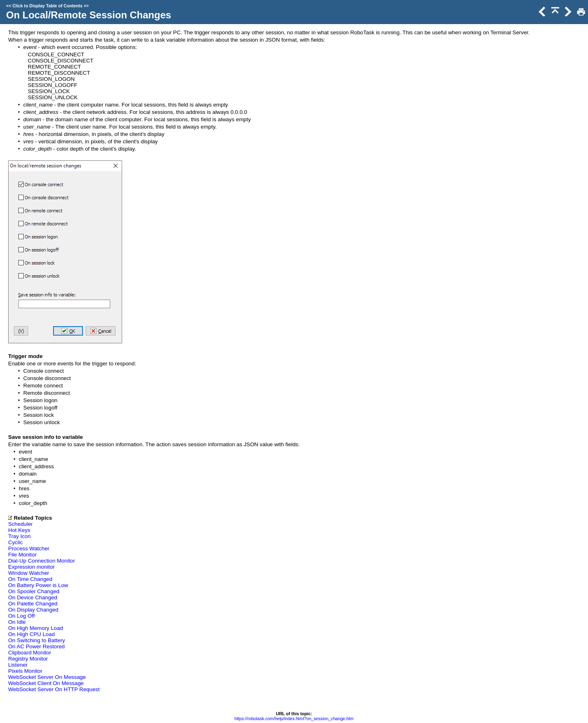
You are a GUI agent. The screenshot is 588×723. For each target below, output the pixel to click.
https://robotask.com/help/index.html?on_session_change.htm (294, 719)
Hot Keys (19, 530)
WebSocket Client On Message (46, 683)
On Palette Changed (33, 604)
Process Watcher (29, 548)
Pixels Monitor (25, 671)
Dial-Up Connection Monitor (42, 561)
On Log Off (21, 616)
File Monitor (22, 555)
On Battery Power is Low (38, 585)
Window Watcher (29, 573)
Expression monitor (31, 567)
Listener (18, 665)
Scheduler (20, 524)
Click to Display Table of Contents (47, 6)
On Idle (17, 622)
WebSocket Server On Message (47, 677)
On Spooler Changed (34, 591)
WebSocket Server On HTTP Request (54, 689)
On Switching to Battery (37, 640)
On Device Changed (33, 597)
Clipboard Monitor (30, 653)
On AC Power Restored (37, 646)
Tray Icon (19, 536)
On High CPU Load (31, 634)
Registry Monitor (28, 659)
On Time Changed (30, 579)
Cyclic (16, 542)
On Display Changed (33, 610)
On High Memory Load (36, 628)
